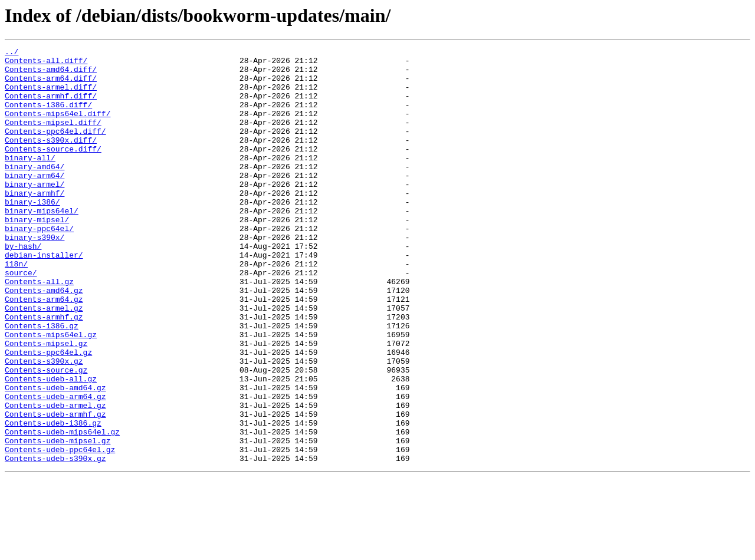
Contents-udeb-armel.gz (55, 477)
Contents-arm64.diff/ (51, 85)
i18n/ (16, 308)
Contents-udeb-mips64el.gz (62, 509)
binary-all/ (30, 180)
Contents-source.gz (46, 435)
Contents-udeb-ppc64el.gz (60, 531)
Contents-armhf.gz (44, 371)
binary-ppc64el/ (39, 265)
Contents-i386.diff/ (48, 117)
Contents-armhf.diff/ (51, 106)
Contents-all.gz (39, 329)
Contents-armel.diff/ (51, 95)
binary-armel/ (35, 212)
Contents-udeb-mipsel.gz (58, 520)
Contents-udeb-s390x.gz (55, 541)
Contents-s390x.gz (44, 424)
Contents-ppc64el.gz (48, 414)
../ (12, 53)
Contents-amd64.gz (44, 340)
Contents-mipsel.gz (46, 403)
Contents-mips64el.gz (51, 393)
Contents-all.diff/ (46, 64)
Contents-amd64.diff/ (51, 74)
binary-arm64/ (35, 202)
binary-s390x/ (35, 276)
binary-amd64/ (35, 191)
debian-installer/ (44, 297)
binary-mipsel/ (37, 255)
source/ (21, 318)
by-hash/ (23, 286)
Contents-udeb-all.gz (51, 446)
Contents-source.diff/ (53, 170)
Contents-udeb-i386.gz (53, 499)
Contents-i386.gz (42, 382)
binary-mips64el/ (42, 244)
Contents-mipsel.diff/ (53, 138)
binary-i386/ (32, 233)
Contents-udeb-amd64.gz (55, 456)
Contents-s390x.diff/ (51, 159)
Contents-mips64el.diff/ (58, 127)
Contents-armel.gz (44, 361)
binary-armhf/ (35, 223)
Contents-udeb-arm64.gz (55, 467)
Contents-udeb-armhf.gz (55, 488)
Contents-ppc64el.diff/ (55, 149)
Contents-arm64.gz (44, 350)
